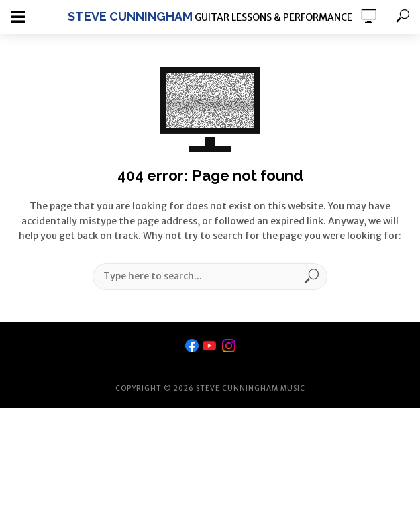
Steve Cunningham (130, 16)
